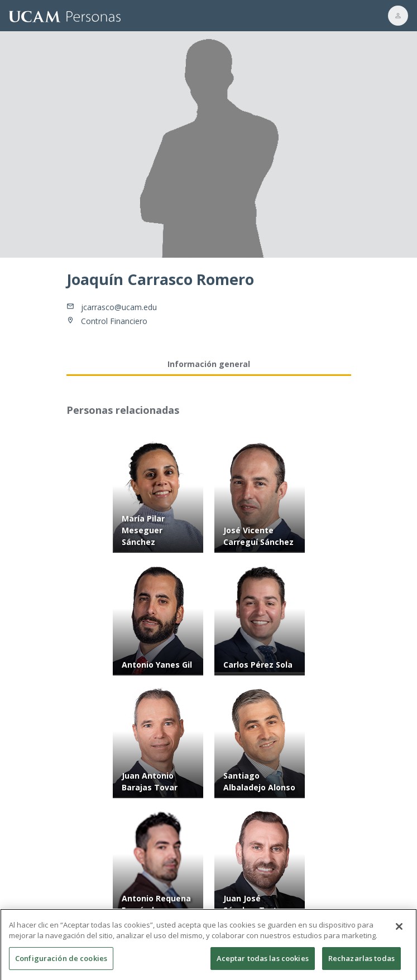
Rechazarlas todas (361, 962)
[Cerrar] (399, 930)
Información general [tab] (209, 364)
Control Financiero (114, 321)
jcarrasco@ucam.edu (119, 307)
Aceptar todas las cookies (263, 962)
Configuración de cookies (61, 962)
